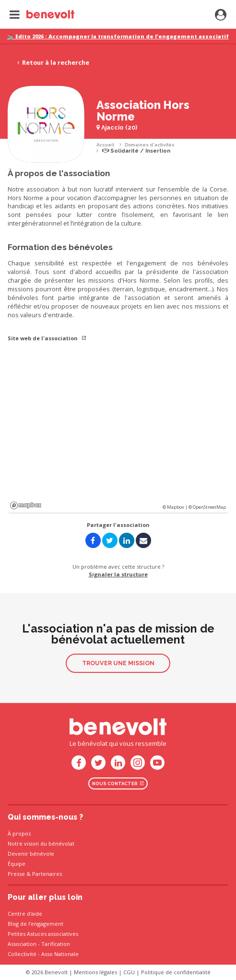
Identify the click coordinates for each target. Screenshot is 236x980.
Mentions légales (95, 972)
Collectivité (22, 954)
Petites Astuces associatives (43, 934)
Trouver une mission (118, 663)
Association (22, 944)
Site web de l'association (47, 338)
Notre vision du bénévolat (41, 843)
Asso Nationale (60, 954)
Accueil (105, 145)
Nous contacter (118, 783)
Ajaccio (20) (117, 127)
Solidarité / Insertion (136, 151)
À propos (19, 833)
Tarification (56, 944)
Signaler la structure (118, 574)
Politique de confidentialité (176, 972)
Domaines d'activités (150, 145)
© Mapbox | (176, 507)
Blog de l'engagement (35, 924)
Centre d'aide (25, 914)
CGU (129, 972)
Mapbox (26, 505)
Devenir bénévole (31, 854)
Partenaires (47, 874)
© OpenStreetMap (207, 507)
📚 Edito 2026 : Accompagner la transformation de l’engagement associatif (118, 36)
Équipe (17, 864)
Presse (16, 874)
